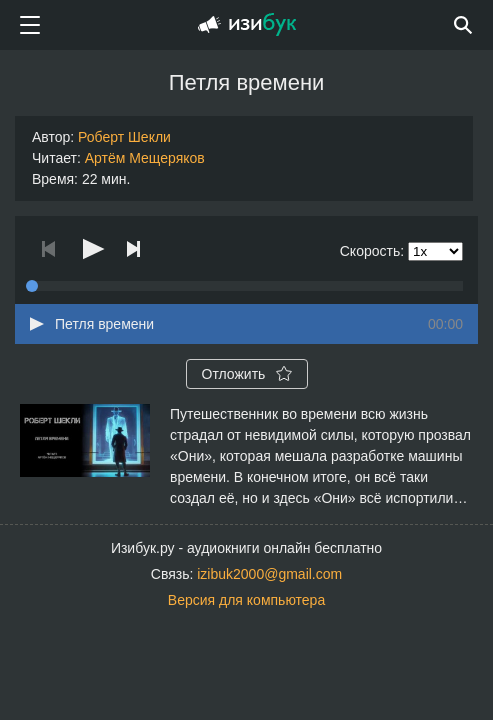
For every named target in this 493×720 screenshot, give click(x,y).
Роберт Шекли (124, 137)
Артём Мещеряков (145, 158)
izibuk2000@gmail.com (269, 574)
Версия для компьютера (246, 600)
